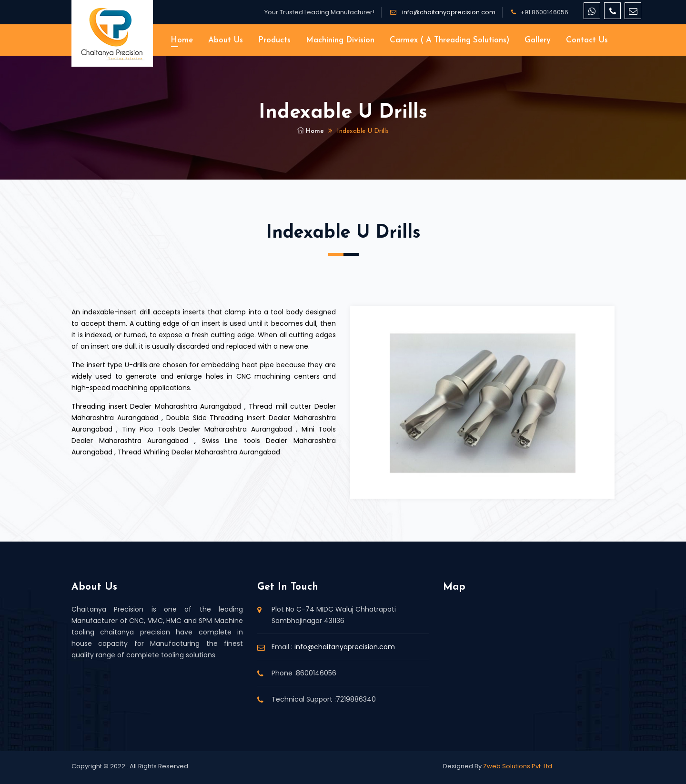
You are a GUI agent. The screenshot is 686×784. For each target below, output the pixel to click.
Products (274, 40)
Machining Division (340, 40)
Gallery (538, 40)
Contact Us (587, 40)
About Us (226, 40)
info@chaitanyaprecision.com (448, 12)
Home (182, 40)
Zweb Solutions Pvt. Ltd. (518, 766)
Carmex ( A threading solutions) (449, 40)
